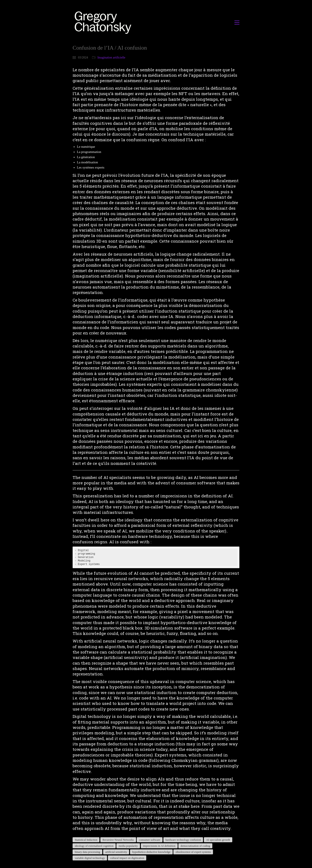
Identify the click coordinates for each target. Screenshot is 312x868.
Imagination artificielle (111, 58)
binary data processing (87, 852)
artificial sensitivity (116, 852)
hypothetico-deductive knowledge (151, 852)
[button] (237, 23)
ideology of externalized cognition (94, 846)
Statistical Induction (86, 840)
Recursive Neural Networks (118, 840)
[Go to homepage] (104, 22)
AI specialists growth (218, 840)
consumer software (150, 840)
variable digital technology (90, 858)
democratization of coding (195, 846)
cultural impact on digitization (127, 858)
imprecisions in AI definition (159, 846)
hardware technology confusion (183, 840)
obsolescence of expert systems (193, 852)
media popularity (128, 846)
